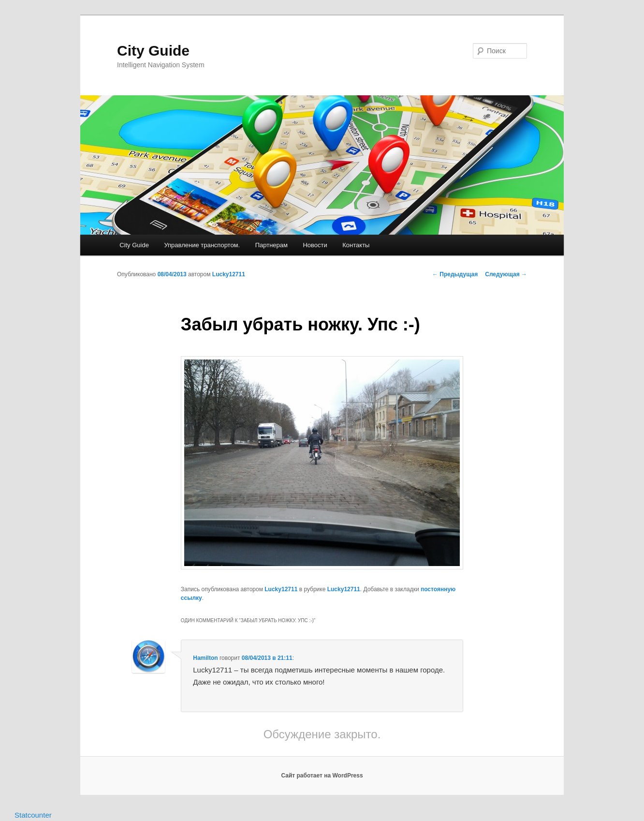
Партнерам (271, 245)
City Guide (153, 51)
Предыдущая (455, 274)
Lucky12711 (229, 274)
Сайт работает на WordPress (322, 776)
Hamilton (205, 658)
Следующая (506, 274)
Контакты (356, 245)
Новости (315, 245)
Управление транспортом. (202, 245)
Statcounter (33, 815)
